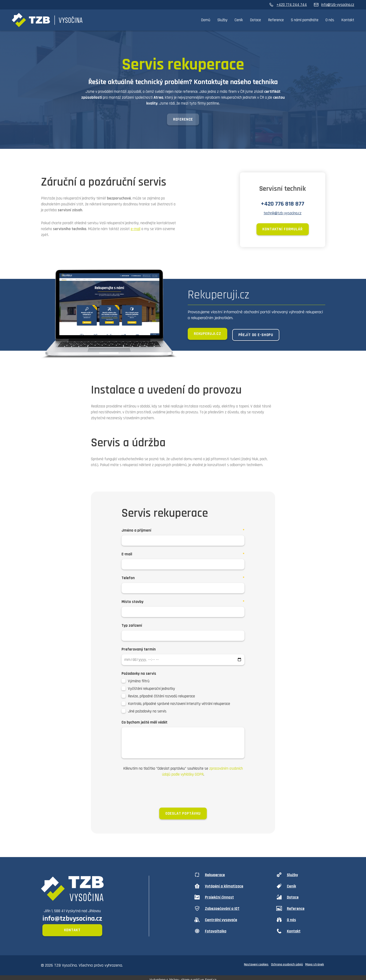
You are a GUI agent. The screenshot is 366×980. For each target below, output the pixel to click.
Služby (222, 20)
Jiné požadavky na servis (147, 712)
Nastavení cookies (254, 961)
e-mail (136, 230)
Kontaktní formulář (282, 231)
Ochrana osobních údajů (285, 961)
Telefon (128, 579)
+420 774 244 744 (288, 5)
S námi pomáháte (305, 20)
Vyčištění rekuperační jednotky (151, 690)
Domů (206, 20)
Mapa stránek (314, 961)
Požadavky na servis (139, 675)
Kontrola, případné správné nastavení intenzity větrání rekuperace (179, 705)
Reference (276, 20)
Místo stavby (132, 603)
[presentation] (183, 794)
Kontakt (348, 20)
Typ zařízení (132, 627)
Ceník (239, 20)
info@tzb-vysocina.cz (334, 5)
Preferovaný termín (139, 651)
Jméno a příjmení (136, 532)
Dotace (255, 20)
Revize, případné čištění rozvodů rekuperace (161, 697)
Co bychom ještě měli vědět (144, 724)
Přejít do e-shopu (260, 336)
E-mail (127, 555)
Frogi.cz (211, 975)
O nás (330, 20)
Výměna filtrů (139, 682)
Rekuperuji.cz (207, 336)
